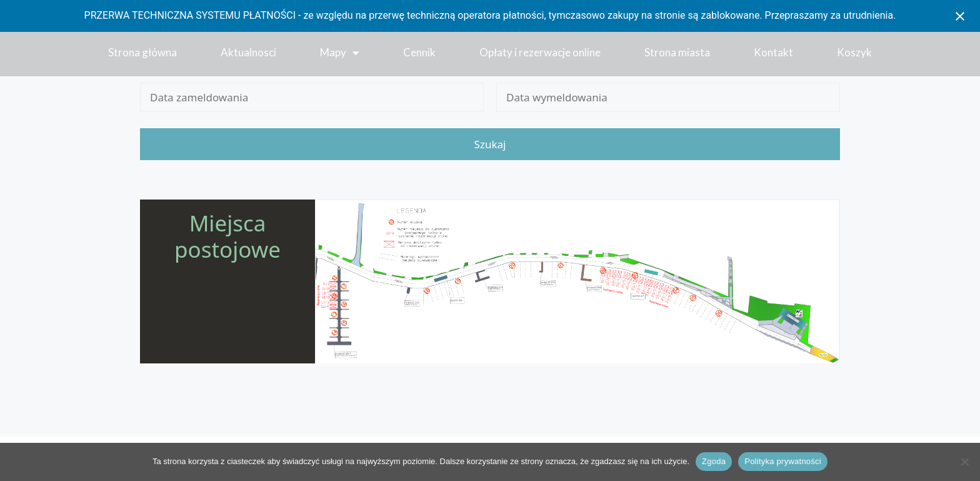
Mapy (340, 53)
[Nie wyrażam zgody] (964, 462)
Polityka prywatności (783, 461)
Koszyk (854, 52)
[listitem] (333, 284)
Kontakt (773, 52)
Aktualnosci (248, 52)
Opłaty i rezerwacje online (540, 52)
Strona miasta (677, 52)
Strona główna (142, 52)
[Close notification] (960, 16)
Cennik (419, 52)
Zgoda (714, 461)
